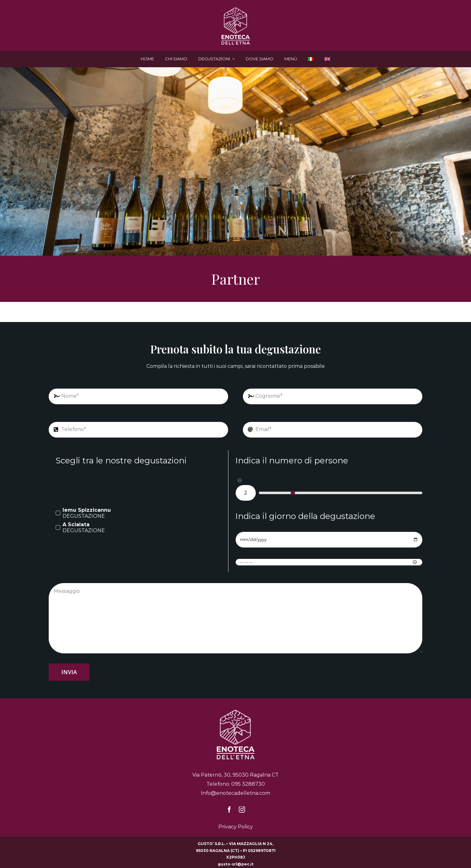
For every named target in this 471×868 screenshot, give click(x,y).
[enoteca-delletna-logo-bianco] (236, 10)
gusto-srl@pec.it (236, 864)
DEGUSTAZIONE (87, 513)
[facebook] (229, 810)
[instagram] (242, 810)
